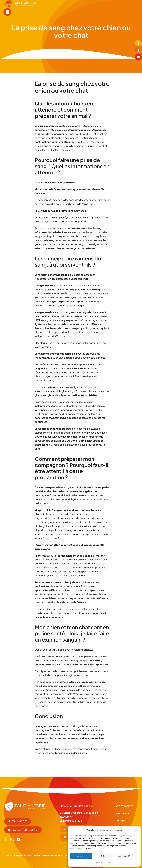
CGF (44, 855)
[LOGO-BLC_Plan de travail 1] (25, 803)
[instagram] (12, 839)
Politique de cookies (103, 863)
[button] (136, 830)
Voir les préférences (127, 856)
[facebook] (6, 839)
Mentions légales (33, 855)
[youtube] (18, 839)
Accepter (81, 856)
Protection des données (58, 855)
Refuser (104, 856)
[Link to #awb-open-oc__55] (7, 12)
